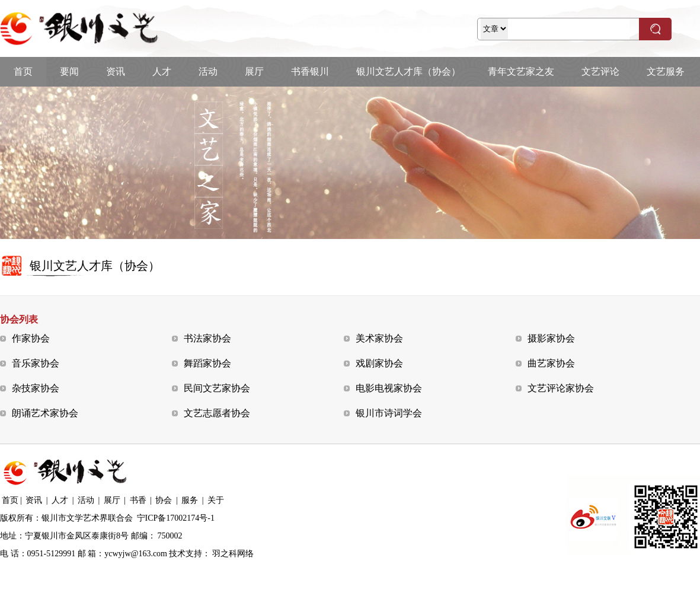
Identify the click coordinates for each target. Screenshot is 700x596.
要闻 (69, 71)
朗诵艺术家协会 (45, 413)
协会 (164, 500)
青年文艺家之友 (521, 71)
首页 (23, 71)
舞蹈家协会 (207, 363)
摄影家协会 (551, 338)
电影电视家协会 (389, 388)
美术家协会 (379, 338)
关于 (216, 500)
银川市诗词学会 (389, 413)
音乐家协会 (36, 363)
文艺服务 (666, 71)
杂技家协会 (36, 388)
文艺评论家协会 (561, 388)
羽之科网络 (233, 554)
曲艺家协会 (551, 363)
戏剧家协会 (379, 363)
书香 (138, 500)
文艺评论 (600, 71)
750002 (170, 536)
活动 (208, 71)
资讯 (116, 71)
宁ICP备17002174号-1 (176, 518)
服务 (190, 500)
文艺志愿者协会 (217, 413)
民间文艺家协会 (217, 388)
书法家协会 (207, 338)
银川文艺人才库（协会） (408, 71)
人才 (162, 71)
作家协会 (31, 338)
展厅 (254, 71)
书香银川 (310, 71)
